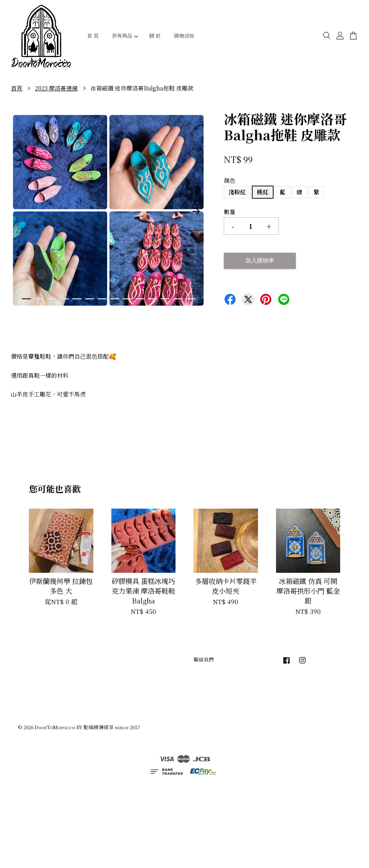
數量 (230, 212)
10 (140, 299)
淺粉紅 (237, 192)
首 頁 (93, 36)
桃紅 (263, 192)
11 (153, 299)
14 (190, 299)
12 (165, 299)
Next (196, 212)
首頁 (17, 88)
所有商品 (125, 36)
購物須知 (184, 36)
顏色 (230, 180)
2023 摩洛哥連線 (56, 88)
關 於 (155, 36)
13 (178, 299)
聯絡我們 (204, 659)
